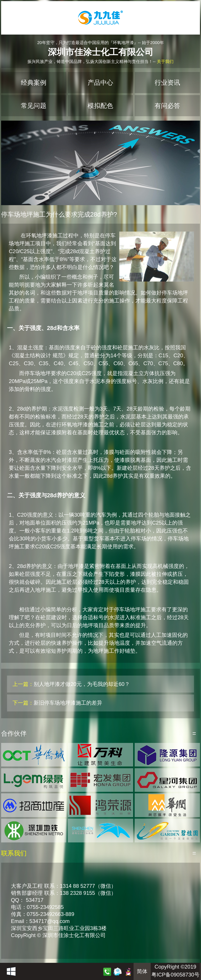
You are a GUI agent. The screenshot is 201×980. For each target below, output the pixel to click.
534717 (35, 900)
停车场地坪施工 (132, 609)
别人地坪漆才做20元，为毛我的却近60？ (82, 684)
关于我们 (165, 62)
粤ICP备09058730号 (175, 975)
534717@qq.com (50, 921)
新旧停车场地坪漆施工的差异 (68, 703)
